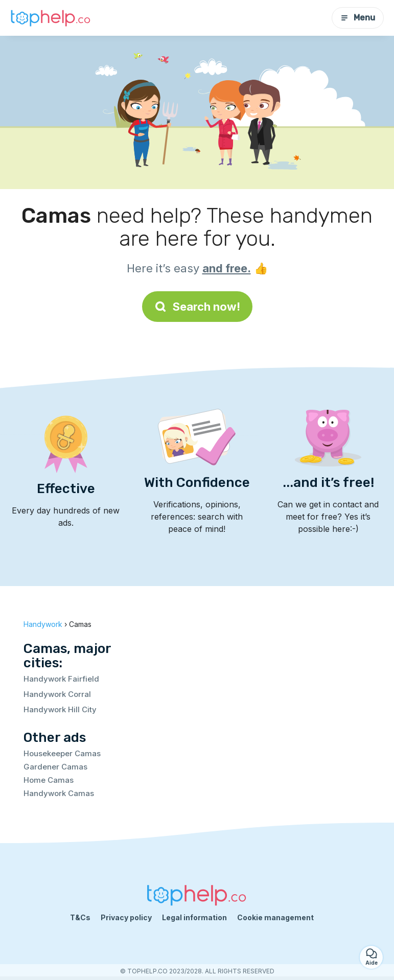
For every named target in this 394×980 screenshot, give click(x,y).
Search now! (197, 307)
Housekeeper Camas (62, 753)
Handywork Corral (57, 694)
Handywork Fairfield (61, 679)
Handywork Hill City (60, 709)
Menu (358, 18)
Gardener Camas (55, 767)
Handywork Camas (59, 793)
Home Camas (49, 780)
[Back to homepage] (51, 18)
